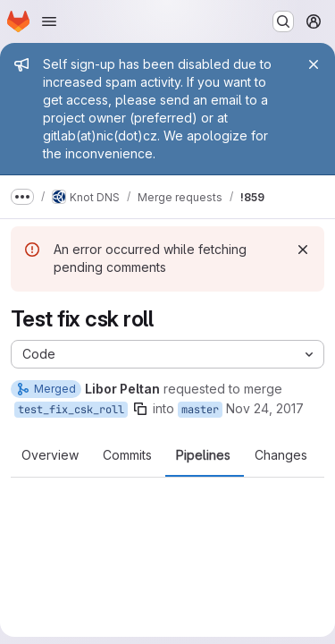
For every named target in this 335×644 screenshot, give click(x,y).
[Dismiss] (303, 250)
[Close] (314, 64)
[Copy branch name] (140, 409)
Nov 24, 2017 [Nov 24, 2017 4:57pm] (265, 408)
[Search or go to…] (283, 21)
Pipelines (203, 455)
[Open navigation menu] (49, 21)
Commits (127, 455)
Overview (50, 455)
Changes (281, 455)
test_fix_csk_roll (71, 410)
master (200, 410)
